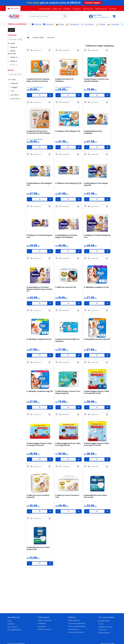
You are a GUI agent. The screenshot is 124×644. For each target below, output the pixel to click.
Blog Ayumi (42, 626)
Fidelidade (42, 623)
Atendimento (14, 617)
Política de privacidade (77, 626)
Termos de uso (73, 629)
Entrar (10, 621)
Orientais (113, 25)
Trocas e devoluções (76, 632)
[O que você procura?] (45, 16)
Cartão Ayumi (101, 9)
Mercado (13, 8)
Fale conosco (13, 627)
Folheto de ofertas (45, 621)
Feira (60, 25)
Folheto (67, 9)
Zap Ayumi (88, 9)
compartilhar (36, 50)
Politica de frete (74, 621)
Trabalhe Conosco (45, 629)
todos (11, 30)
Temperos (72, 25)
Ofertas (36, 24)
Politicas (72, 617)
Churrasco (87, 25)
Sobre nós (57, 9)
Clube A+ (77, 9)
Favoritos (48, 24)
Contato (113, 9)
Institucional (45, 9)
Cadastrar (11, 624)
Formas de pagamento (77, 623)
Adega (101, 25)
